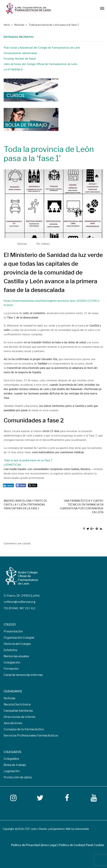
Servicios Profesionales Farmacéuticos (31, 736)
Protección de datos (18, 777)
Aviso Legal (49, 845)
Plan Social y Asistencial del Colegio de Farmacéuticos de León (42, 47)
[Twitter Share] (33, 485)
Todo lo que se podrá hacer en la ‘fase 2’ (28, 460)
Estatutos (10, 650)
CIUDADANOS (13, 691)
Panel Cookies (95, 845)
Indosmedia (82, 829)
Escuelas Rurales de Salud (20, 58)
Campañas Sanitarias (18, 711)
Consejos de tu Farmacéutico (24, 729)
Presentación (13, 631)
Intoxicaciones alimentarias (20, 53)
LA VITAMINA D (13, 69)
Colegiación (12, 662)
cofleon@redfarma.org (20, 602)
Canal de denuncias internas (23, 675)
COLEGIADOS (13, 752)
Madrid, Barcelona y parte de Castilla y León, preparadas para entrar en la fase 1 (25, 504)
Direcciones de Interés (20, 717)
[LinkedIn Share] (8, 485)
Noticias (22, 244)
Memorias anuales (16, 656)
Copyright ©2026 (14, 829)
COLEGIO (10, 624)
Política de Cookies (72, 845)
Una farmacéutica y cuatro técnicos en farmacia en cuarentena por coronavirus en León (82, 506)
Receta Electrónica (17, 704)
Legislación (12, 771)
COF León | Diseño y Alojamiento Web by (57, 829)
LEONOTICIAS (12, 465)
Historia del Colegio (17, 644)
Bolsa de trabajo (15, 765)
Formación (11, 669)
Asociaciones (13, 723)
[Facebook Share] (21, 485)
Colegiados (11, 759)
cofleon (45, 244)
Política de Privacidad (26, 845)
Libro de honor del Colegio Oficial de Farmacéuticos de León (40, 64)
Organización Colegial (19, 638)
